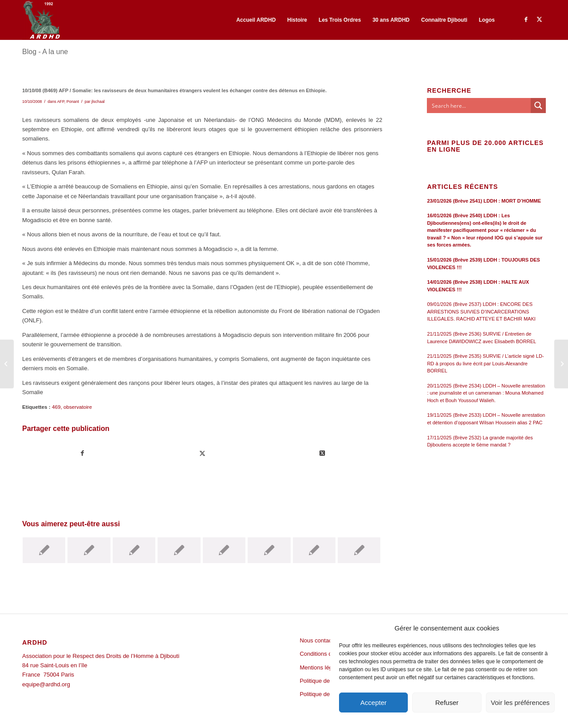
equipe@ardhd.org (46, 684)
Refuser (447, 703)
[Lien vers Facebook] (526, 20)
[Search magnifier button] (538, 106)
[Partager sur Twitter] (203, 453)
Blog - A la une (45, 52)
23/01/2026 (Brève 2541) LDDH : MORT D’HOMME (484, 201)
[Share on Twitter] (322, 453)
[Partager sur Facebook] (83, 453)
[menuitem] (256, 20)
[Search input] (479, 106)
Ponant (73, 102)
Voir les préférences (520, 703)
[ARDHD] (41, 20)
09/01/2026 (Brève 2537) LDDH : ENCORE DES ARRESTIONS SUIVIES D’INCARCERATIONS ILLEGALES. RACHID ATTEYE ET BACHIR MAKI (481, 311)
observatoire (78, 407)
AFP (61, 102)
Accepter (373, 703)
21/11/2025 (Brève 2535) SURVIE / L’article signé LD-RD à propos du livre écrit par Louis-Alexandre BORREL (485, 363)
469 (56, 407)
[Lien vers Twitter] (539, 20)
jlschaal (98, 102)
